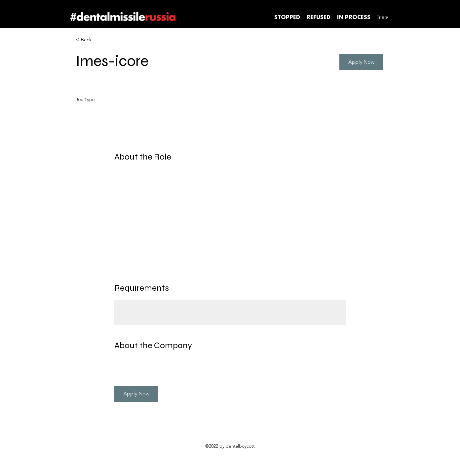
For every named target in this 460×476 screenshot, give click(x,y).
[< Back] (99, 40)
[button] (361, 62)
